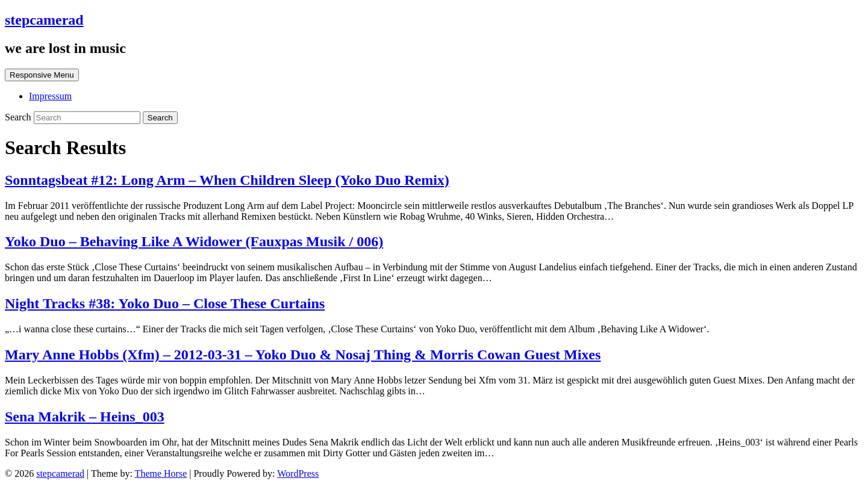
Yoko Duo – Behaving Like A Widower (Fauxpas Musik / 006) (194, 241)
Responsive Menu (42, 75)
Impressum (50, 96)
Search (19, 117)
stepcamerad (44, 20)
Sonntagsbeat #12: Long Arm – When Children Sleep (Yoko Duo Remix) (227, 180)
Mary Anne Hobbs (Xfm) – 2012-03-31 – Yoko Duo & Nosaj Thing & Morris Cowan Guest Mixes (303, 355)
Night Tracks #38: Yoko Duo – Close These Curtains (165, 303)
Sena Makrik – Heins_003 (85, 417)
